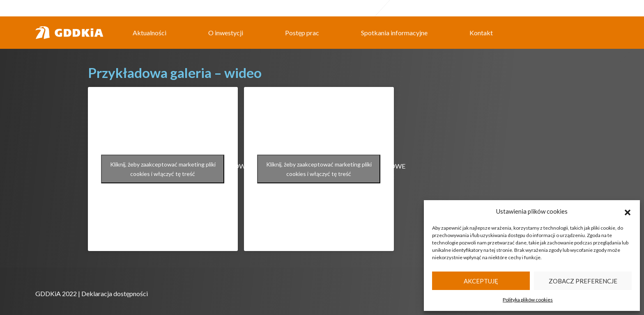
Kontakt (481, 33)
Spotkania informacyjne (394, 33)
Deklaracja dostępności (115, 293)
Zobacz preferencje (583, 281)
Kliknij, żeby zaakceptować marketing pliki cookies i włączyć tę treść (163, 169)
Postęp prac (302, 33)
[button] (628, 211)
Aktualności (149, 33)
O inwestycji (226, 33)
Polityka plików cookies (528, 300)
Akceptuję (481, 281)
